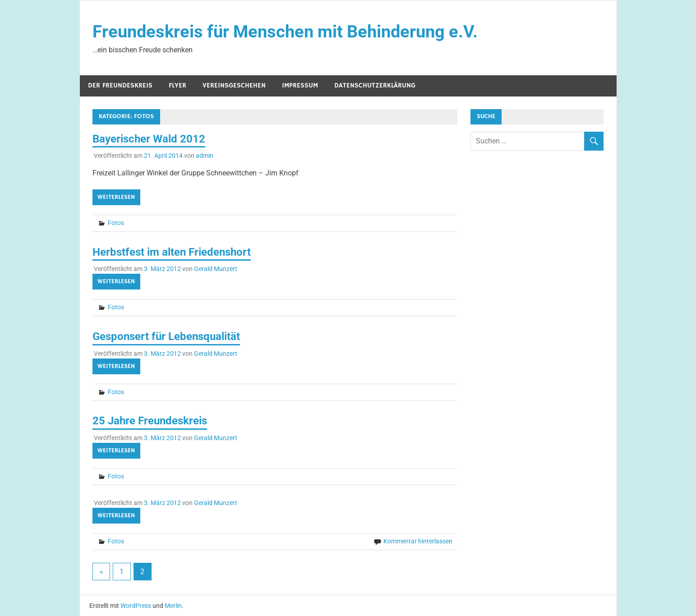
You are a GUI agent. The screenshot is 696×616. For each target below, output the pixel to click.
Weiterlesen (116, 197)
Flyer (177, 85)
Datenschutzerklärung (375, 85)
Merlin (173, 606)
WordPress (136, 606)
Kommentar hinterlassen (418, 541)
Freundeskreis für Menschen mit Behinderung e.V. (285, 32)
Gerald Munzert (216, 269)
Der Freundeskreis (120, 85)
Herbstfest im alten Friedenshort (172, 252)
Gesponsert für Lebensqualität (166, 336)
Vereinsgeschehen (234, 85)
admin (205, 156)
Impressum (300, 85)
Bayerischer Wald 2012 (149, 139)
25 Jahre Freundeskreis (150, 421)
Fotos (116, 223)
